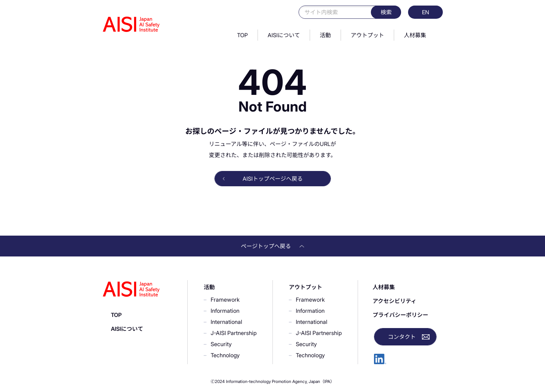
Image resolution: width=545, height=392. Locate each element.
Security (221, 344)
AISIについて (284, 35)
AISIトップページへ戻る (273, 179)
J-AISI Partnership (234, 333)
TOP (242, 35)
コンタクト (402, 337)
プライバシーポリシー (400, 315)
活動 (325, 35)
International (226, 322)
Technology (225, 355)
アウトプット (367, 35)
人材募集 (415, 35)
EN (426, 12)
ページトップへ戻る (272, 246)
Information (225, 311)
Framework (225, 300)
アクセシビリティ (394, 301)
